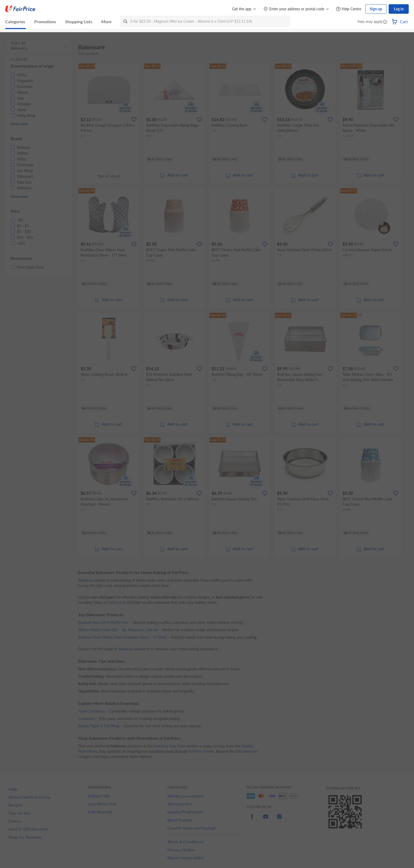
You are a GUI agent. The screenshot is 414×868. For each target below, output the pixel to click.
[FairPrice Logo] (20, 9)
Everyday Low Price (169, 746)
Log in (399, 9)
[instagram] (279, 820)
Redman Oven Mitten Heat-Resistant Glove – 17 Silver (123, 637)
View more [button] (19, 124)
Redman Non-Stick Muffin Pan (103, 622)
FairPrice (114, 602)
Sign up (376, 9)
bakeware (126, 649)
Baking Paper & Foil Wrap (99, 726)
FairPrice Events (201, 751)
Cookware (86, 718)
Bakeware (86, 580)
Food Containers (91, 711)
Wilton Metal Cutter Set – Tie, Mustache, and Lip (118, 630)
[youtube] (266, 820)
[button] (385, 22)
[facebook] (252, 820)
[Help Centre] (349, 9)
